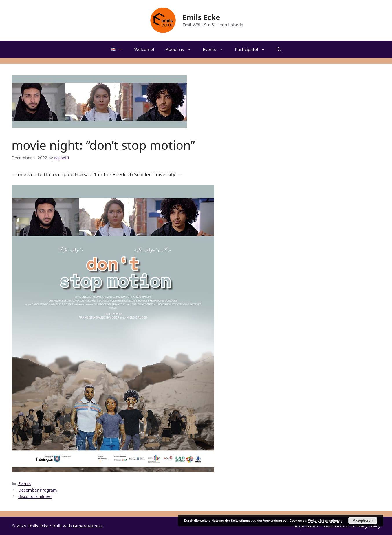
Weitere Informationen (325, 521)
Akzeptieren (363, 521)
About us (181, 49)
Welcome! (144, 49)
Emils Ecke (201, 17)
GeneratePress (88, 526)
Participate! (253, 49)
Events (216, 49)
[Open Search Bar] (279, 49)
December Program (37, 490)
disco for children (35, 496)
